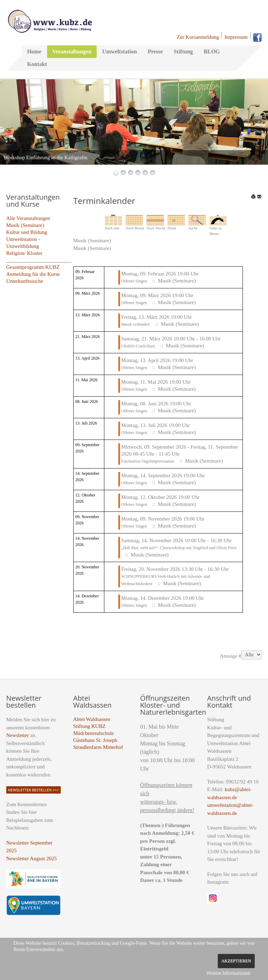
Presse (155, 51)
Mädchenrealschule (94, 733)
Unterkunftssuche (25, 281)
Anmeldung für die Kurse (33, 274)
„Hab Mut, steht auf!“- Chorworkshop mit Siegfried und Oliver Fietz (179, 548)
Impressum (236, 37)
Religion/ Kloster (24, 253)
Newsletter (18, 735)
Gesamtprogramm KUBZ (33, 267)
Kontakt (37, 64)
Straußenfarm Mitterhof (98, 747)
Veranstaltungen (72, 51)
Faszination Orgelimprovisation (148, 461)
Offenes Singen (134, 281)
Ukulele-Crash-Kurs (138, 346)
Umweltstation (120, 51)
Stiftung (183, 51)
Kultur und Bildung (27, 232)
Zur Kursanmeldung (198, 37)
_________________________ (39, 260)
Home (34, 51)
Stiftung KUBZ (90, 726)
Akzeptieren (236, 961)
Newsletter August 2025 (32, 859)
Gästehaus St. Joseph (95, 740)
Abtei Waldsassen (92, 719)
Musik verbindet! (136, 324)
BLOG (212, 51)
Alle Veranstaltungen (28, 218)
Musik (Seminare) (25, 225)
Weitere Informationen (228, 973)
